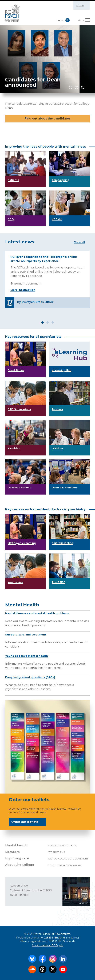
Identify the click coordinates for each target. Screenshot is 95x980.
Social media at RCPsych (48, 945)
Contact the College (62, 845)
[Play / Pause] (71, 87)
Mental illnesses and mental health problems (37, 613)
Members (12, 852)
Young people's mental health (27, 656)
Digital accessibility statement (68, 859)
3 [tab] (53, 322)
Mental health (16, 845)
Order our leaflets (27, 822)
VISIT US (83, 903)
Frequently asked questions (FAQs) (30, 677)
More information (23, 290)
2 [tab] (48, 322)
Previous (76, 87)
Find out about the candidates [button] (48, 119)
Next (83, 87)
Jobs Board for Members (65, 865)
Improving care (17, 858)
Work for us (57, 852)
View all (80, 242)
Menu (84, 21)
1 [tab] (43, 322)
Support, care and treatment (26, 635)
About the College (20, 865)
